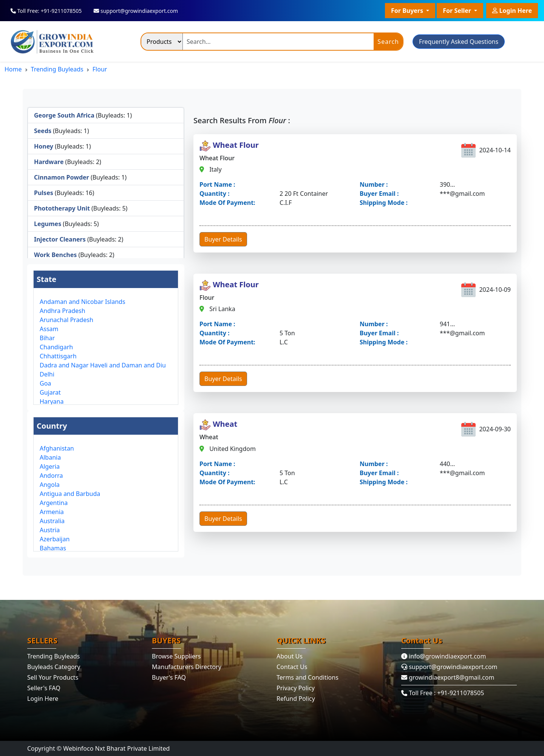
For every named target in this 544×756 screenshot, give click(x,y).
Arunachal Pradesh (66, 320)
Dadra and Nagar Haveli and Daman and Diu (103, 365)
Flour (100, 69)
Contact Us (292, 667)
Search (388, 42)
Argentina (54, 503)
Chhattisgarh (58, 356)
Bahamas (53, 548)
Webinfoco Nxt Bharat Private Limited (116, 748)
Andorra (51, 476)
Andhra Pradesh (63, 311)
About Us (290, 656)
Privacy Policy (296, 688)
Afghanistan (57, 448)
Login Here (512, 9)
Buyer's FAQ (169, 677)
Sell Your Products (53, 677)
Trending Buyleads (57, 69)
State (46, 279)
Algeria (50, 466)
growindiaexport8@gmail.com (448, 677)
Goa (45, 383)
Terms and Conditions (308, 677)
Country (52, 426)
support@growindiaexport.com (449, 667)
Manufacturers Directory (187, 667)
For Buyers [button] (408, 11)
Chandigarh (56, 347)
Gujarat (50, 392)
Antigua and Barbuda (70, 494)
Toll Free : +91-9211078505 (443, 693)
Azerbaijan (55, 539)
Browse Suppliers (176, 656)
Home (13, 69)
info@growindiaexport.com (444, 656)
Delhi (47, 374)
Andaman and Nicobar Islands (83, 302)
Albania (50, 457)
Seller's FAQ (44, 688)
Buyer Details (223, 239)
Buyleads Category (54, 667)
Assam (49, 329)
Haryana (52, 401)
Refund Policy (296, 699)
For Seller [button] (458, 11)
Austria (50, 530)
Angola (50, 485)
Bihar (47, 338)
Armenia (52, 512)
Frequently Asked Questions (459, 42)
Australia (52, 521)
